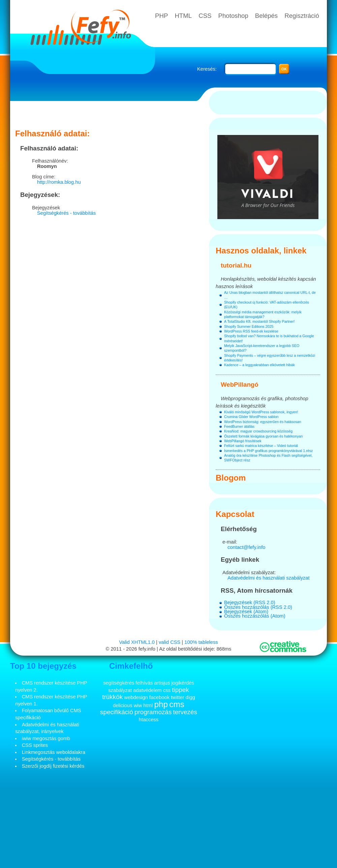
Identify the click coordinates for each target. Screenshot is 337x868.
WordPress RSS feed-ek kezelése (251, 331)
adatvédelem (147, 690)
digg (190, 697)
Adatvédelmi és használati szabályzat (269, 578)
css (167, 690)
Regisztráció (302, 16)
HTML (183, 16)
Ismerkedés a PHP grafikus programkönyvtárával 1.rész (268, 451)
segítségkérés (119, 683)
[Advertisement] (110, 113)
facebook (159, 697)
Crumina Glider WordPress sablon (251, 417)
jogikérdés (182, 683)
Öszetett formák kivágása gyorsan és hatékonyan (263, 436)
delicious (123, 705)
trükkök (112, 697)
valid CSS (170, 642)
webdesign (136, 697)
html (148, 705)
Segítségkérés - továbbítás (66, 213)
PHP (161, 16)
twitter (177, 697)
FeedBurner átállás (239, 426)
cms (177, 704)
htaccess (149, 720)
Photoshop (233, 16)
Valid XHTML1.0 (137, 642)
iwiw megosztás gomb (46, 738)
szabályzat (120, 690)
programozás (153, 712)
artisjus (162, 683)
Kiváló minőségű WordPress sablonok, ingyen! (261, 412)
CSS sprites (35, 745)
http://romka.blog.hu (59, 182)
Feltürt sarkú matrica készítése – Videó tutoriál (261, 446)
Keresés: (207, 69)
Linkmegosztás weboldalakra (54, 752)
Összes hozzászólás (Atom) (255, 616)
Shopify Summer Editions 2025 (249, 326)
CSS (205, 16)
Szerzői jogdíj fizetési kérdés (53, 766)
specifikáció (117, 712)
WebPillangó (240, 385)
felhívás (144, 683)
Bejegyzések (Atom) (246, 612)
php (161, 704)
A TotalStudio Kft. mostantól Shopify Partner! (259, 321)
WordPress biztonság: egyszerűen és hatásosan (263, 422)
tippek (180, 690)
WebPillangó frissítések (243, 441)
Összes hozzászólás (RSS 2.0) (258, 607)
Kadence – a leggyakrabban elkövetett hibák (259, 365)
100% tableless (201, 642)
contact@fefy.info (246, 547)
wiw (138, 705)
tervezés (185, 712)
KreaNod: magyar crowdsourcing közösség (258, 431)
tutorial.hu (236, 265)
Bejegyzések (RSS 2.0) (250, 602)
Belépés (266, 16)
